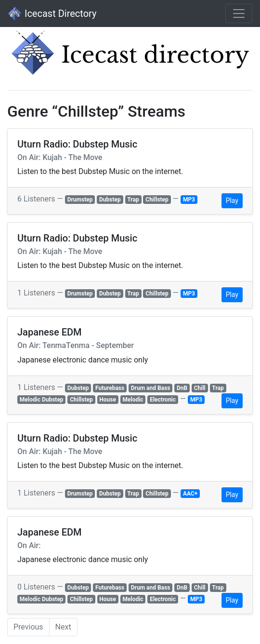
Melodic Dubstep (42, 400)
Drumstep (80, 200)
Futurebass (110, 388)
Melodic (133, 400)
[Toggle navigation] (239, 13)
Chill (200, 388)
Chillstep (157, 200)
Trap (133, 200)
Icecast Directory (52, 13)
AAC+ (190, 494)
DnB (182, 388)
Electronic (163, 400)
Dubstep (110, 200)
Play (232, 201)
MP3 (189, 200)
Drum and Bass (151, 388)
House (108, 400)
